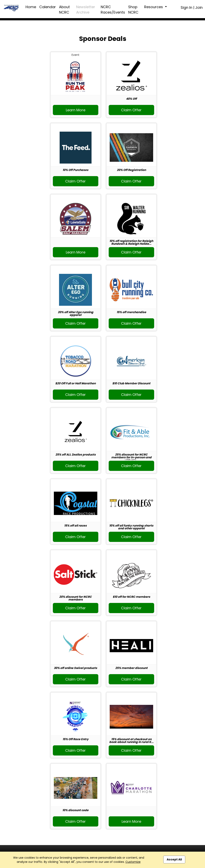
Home (31, 7)
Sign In (186, 7)
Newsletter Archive (86, 10)
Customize (133, 862)
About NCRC (64, 10)
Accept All (174, 859)
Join (199, 7)
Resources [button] (154, 7)
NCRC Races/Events (113, 10)
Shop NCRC (133, 10)
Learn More (76, 110)
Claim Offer (131, 110)
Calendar (48, 7)
